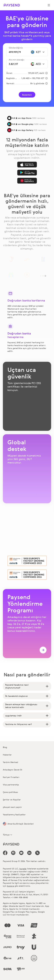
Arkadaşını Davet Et (13, 770)
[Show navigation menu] (49, 5)
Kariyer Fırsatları (11, 777)
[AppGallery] (27, 181)
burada (23, 869)
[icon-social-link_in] (13, 853)
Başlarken (27, 95)
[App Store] (27, 165)
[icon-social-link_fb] (5, 853)
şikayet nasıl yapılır (12, 807)
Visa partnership (11, 785)
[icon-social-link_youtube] (21, 853)
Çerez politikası (11, 792)
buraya (11, 886)
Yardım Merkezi (11, 762)
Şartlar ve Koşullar (12, 800)
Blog (5, 747)
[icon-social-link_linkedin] (29, 853)
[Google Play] (27, 173)
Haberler (7, 755)
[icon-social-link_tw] (37, 853)
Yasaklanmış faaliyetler (14, 815)
